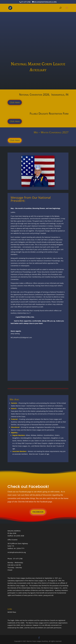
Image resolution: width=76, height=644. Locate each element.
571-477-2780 (26, 2)
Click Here (15, 102)
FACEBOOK (38, 512)
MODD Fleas (12, 612)
